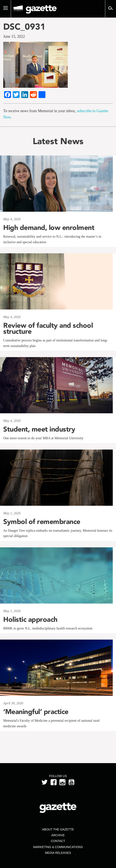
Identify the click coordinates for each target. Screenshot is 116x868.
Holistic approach (30, 619)
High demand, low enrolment (49, 228)
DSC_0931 (24, 27)
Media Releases (58, 853)
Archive (58, 835)
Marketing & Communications (58, 847)
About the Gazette (58, 829)
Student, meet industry (39, 429)
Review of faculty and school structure (48, 328)
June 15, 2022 (14, 36)
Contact (58, 841)
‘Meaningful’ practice (36, 712)
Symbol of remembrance (42, 522)
